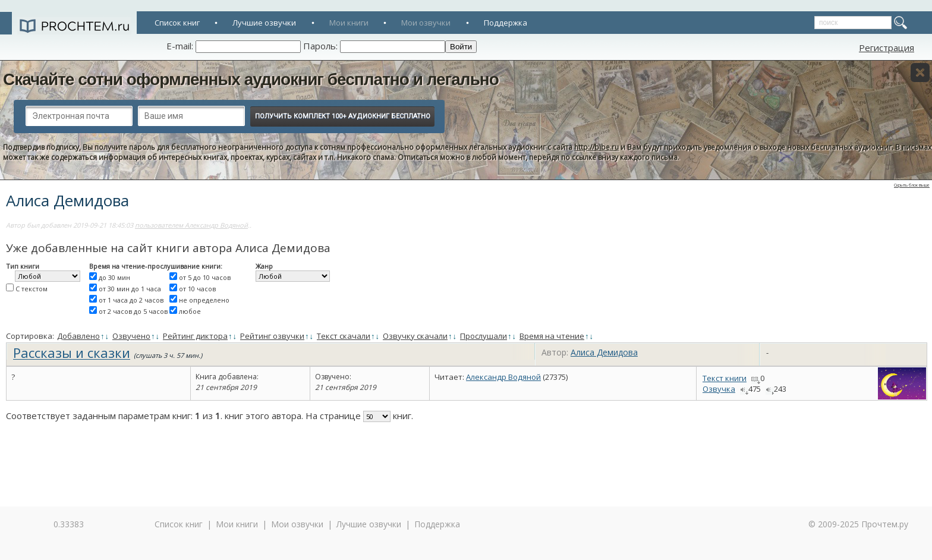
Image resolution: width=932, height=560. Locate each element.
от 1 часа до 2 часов (131, 300)
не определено (204, 300)
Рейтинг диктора (195, 336)
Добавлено (78, 336)
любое (190, 311)
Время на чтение (552, 336)
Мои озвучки (426, 23)
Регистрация (887, 48)
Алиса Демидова (604, 352)
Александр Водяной (503, 377)
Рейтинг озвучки (272, 336)
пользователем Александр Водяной (191, 225)
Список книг (177, 23)
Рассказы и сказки (72, 353)
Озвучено (131, 336)
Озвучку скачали (415, 336)
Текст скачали (344, 336)
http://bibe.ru (596, 147)
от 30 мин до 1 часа (130, 289)
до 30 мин (114, 277)
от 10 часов (197, 289)
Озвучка (719, 389)
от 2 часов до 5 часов (133, 311)
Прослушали (484, 336)
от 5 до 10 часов (205, 277)
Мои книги (349, 23)
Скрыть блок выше (912, 185)
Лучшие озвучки (264, 23)
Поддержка (506, 23)
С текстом (32, 289)
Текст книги (725, 378)
